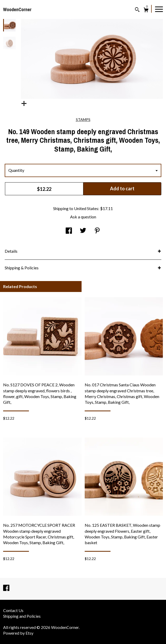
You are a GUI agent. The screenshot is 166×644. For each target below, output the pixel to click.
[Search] (137, 10)
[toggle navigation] (159, 9)
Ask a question (83, 217)
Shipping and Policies (22, 616)
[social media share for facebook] (69, 231)
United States (86, 208)
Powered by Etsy (18, 633)
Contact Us (13, 610)
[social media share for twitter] (83, 231)
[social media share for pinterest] (97, 231)
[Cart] (146, 11)
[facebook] (6, 588)
